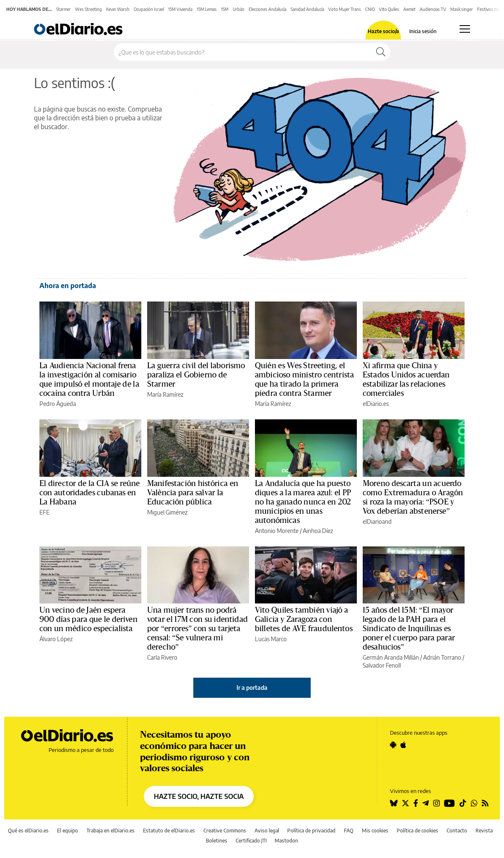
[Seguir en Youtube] (449, 803)
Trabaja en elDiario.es (110, 831)
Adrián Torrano (442, 657)
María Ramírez (165, 394)
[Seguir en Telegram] (426, 803)
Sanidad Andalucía (307, 9)
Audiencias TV (433, 9)
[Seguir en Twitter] (405, 803)
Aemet (409, 9)
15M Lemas (207, 9)
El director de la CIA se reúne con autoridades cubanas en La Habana (90, 493)
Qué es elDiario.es (28, 831)
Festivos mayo (491, 9)
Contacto (457, 831)
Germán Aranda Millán (391, 657)
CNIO (370, 9)
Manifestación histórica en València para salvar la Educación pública (193, 493)
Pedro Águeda (58, 404)
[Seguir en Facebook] (416, 803)
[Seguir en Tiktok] (463, 803)
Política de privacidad (311, 831)
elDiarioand (377, 521)
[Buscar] (381, 52)
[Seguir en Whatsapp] (474, 803)
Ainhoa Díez (318, 531)
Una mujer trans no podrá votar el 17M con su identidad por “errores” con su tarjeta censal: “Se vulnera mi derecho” (197, 629)
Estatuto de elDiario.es (169, 831)
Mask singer (462, 9)
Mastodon (286, 841)
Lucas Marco (271, 639)
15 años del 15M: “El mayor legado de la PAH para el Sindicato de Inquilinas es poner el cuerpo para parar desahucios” (409, 629)
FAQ (349, 831)
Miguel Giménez (167, 512)
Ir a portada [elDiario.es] (252, 688)
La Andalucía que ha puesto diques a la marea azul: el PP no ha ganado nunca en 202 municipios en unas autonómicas (303, 502)
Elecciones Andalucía (268, 9)
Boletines (217, 841)
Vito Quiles (389, 9)
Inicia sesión (423, 31)
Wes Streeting (88, 9)
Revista (484, 831)
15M (225, 9)
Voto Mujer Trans (345, 9)
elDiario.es (376, 404)
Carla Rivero (162, 657)
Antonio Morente (277, 531)
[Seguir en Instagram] (436, 803)
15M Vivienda (180, 9)
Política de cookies (417, 831)
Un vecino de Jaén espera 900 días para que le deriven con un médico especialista (88, 619)
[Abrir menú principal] (465, 29)
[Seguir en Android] (393, 745)
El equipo (68, 831)
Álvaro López (56, 639)
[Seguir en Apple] (403, 745)
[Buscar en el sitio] (243, 52)
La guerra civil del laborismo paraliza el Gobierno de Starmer (196, 375)
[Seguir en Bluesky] (394, 803)
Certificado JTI (251, 841)
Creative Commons (225, 831)
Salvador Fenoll (382, 665)
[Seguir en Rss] (485, 803)
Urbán (239, 9)
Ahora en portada (68, 286)
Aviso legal (267, 831)
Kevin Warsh (118, 9)
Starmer (64, 9)
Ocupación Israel (149, 9)
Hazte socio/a (383, 31)
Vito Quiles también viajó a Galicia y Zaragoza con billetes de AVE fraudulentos (304, 619)
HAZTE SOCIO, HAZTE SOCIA (199, 796)
